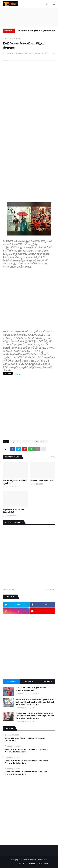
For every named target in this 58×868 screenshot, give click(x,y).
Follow (18, 374)
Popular (12, 682)
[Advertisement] (29, 298)
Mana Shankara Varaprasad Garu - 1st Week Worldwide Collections (26, 762)
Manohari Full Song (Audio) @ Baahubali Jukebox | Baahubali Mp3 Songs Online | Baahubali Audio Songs (36, 31)
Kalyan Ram (15, 38)
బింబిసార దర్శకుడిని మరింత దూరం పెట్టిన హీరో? (15, 482)
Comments (47, 682)
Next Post (50, 590)
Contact (31, 864)
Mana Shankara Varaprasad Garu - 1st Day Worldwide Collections (26, 773)
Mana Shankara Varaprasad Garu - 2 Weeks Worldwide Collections (26, 751)
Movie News (27, 442)
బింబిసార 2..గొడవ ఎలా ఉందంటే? (42, 481)
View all (52, 457)
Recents (29, 682)
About (22, 864)
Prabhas (44, 442)
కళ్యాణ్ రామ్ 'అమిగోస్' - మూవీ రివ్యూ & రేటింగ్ (14, 511)
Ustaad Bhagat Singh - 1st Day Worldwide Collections (25, 739)
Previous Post (10, 590)
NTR (36, 442)
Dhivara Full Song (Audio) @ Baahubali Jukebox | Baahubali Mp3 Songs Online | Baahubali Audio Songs (35, 716)
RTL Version (43, 864)
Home (5, 38)
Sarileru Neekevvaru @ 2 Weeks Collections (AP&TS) (31, 689)
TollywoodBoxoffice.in (37, 860)
